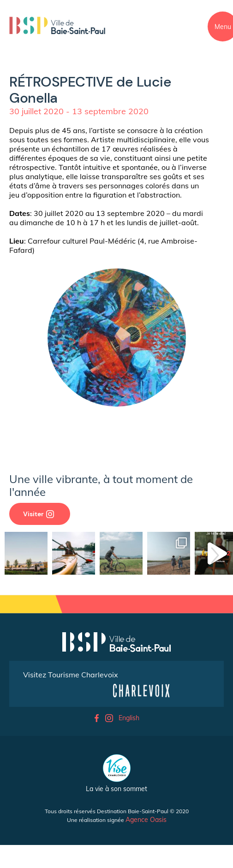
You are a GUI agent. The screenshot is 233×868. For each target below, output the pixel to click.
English (129, 718)
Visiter (39, 514)
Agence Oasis (146, 820)
